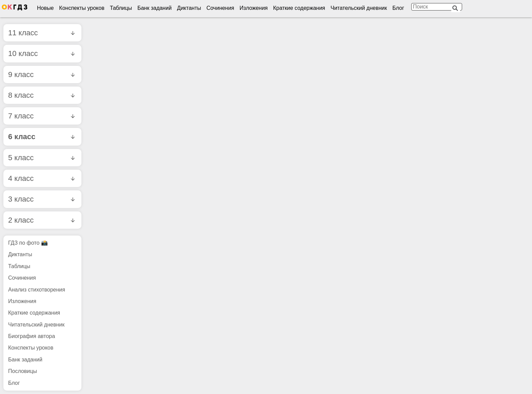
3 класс (41, 199)
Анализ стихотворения (37, 290)
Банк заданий (155, 8)
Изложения (254, 8)
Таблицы (121, 8)
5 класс (41, 158)
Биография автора (32, 336)
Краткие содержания (299, 8)
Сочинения (221, 8)
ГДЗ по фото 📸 (28, 243)
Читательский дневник (359, 8)
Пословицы (23, 371)
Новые (45, 8)
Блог (398, 8)
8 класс (41, 95)
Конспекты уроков (82, 8)
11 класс (41, 33)
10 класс (41, 53)
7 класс (41, 116)
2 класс (41, 220)
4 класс (41, 178)
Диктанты (189, 8)
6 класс (41, 137)
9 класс (41, 74)
